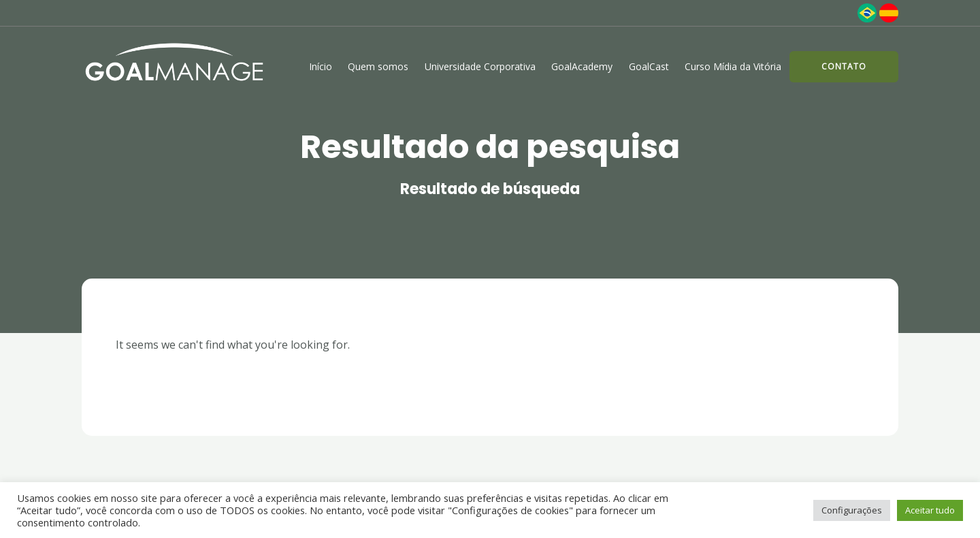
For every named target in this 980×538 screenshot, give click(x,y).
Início (321, 66)
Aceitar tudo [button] (930, 510)
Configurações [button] (852, 510)
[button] (844, 67)
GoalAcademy (582, 66)
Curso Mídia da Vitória (733, 66)
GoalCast (649, 66)
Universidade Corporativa (480, 66)
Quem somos (378, 66)
